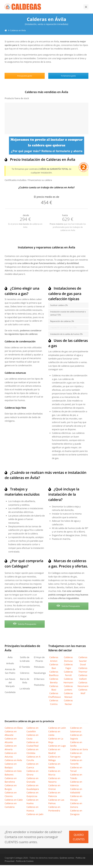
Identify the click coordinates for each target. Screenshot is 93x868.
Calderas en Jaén (35, 814)
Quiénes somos (67, 858)
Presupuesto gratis (25, 76)
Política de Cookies (25, 861)
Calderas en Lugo (57, 746)
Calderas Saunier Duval (83, 661)
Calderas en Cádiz (14, 800)
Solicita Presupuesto (25, 624)
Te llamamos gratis (68, 76)
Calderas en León (57, 728)
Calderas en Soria (79, 749)
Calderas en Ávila (13, 760)
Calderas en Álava (14, 728)
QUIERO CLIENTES (79, 837)
